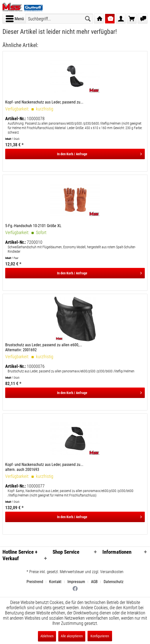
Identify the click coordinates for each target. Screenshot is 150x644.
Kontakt (55, 582)
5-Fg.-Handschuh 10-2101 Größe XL (33, 226)
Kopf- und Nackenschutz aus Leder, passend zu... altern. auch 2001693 (44, 467)
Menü (15, 18)
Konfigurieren (100, 636)
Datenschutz (114, 582)
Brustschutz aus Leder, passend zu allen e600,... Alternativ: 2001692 (44, 347)
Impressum (76, 582)
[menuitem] (15, 19)
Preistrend (35, 582)
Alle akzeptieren (72, 636)
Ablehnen (47, 636)
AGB (94, 582)
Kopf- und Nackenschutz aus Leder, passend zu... (44, 102)
